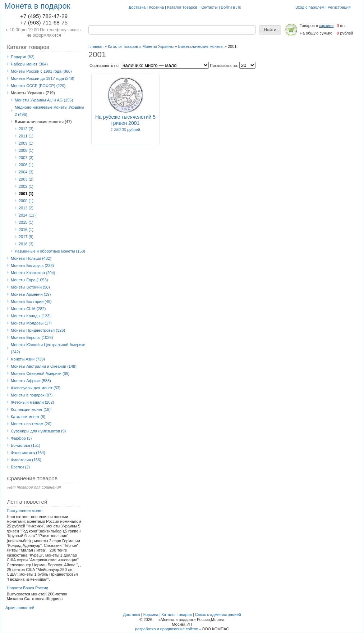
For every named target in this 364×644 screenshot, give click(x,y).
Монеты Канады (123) (31, 316)
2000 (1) (26, 201)
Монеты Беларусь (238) (32, 266)
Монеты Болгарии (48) (31, 301)
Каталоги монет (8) (28, 417)
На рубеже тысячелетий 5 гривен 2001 (125, 120)
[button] (270, 30)
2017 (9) (26, 237)
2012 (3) (26, 129)
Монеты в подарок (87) (32, 395)
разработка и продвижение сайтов (167, 629)
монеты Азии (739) (28, 359)
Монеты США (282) (28, 309)
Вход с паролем (310, 7)
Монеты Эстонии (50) (30, 287)
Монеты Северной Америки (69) (40, 373)
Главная (96, 46)
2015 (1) (26, 222)
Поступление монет (25, 511)
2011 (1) (26, 136)
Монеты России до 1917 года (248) (43, 78)
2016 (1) (26, 230)
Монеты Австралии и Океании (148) (44, 366)
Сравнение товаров (32, 478)
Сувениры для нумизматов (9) (38, 431)
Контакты (209, 7)
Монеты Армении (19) (31, 294)
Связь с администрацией (218, 614)
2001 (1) (26, 194)
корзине (326, 26)
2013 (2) (26, 208)
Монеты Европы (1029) (32, 337)
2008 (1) (26, 150)
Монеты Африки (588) (31, 381)
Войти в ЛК (231, 7)
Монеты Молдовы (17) (31, 323)
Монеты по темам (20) (31, 424)
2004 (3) (26, 172)
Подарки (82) (23, 57)
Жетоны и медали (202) (32, 402)
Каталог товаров (182, 7)
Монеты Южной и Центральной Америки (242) (48, 348)
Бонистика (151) (26, 445)
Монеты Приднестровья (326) (38, 330)
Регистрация (339, 7)
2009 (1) (26, 143)
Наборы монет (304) (29, 64)
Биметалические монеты (201, 46)
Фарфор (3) (21, 438)
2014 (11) (27, 215)
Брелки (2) (20, 467)
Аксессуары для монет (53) (36, 388)
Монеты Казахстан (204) (33, 273)
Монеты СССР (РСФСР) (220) (38, 86)
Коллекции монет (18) (31, 409)
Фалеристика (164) (28, 453)
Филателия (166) (26, 460)
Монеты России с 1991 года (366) (41, 71)
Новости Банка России (28, 588)
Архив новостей (20, 608)
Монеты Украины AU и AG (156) (44, 100)
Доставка (137, 7)
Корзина (156, 7)
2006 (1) (26, 165)
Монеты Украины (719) (33, 93)
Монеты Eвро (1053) (29, 280)
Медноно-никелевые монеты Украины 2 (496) (49, 111)
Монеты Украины (158, 46)
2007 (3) (26, 158)
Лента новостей (27, 502)
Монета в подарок (37, 6)
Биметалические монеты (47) (43, 122)
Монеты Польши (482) (31, 258)
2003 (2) (26, 179)
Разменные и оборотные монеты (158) (50, 251)
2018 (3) (26, 244)
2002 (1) (26, 186)
